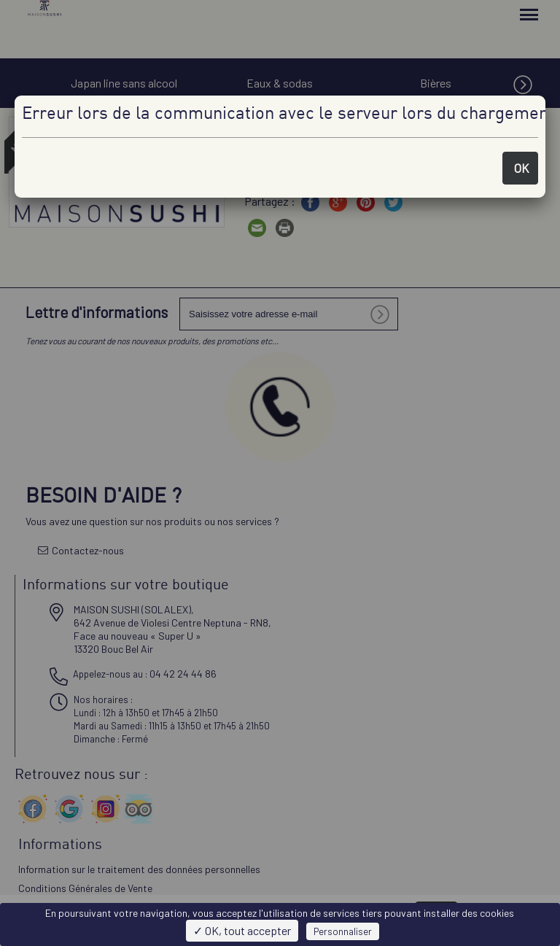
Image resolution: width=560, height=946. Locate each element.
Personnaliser (343, 931)
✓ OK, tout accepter (242, 930)
